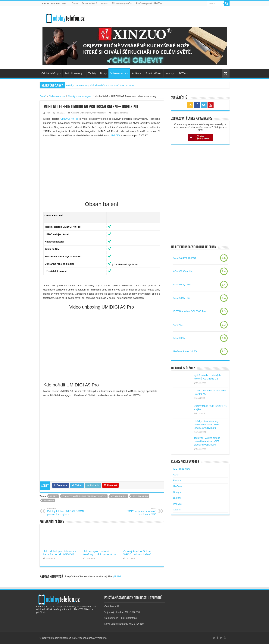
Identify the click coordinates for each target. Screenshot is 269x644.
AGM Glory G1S (182, 285)
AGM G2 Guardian (183, 271)
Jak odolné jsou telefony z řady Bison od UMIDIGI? (60, 553)
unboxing (48, 500)
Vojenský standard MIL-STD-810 (122, 612)
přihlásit (117, 576)
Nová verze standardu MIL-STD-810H (125, 624)
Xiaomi (177, 510)
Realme (177, 480)
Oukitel (177, 498)
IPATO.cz (183, 73)
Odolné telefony (50, 73)
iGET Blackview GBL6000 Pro (189, 311)
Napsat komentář (120, 113)
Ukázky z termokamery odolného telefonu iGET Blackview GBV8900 (101, 85)
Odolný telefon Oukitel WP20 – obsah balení (137, 553)
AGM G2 (178, 325)
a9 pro (53, 496)
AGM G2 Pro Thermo (185, 258)
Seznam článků (89, 3)
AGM (176, 475)
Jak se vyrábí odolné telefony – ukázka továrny (99, 553)
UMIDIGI (116, 135)
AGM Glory (179, 338)
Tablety (92, 73)
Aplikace (137, 73)
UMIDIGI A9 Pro (70, 119)
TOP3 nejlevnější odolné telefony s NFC (137, 512)
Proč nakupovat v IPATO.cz (150, 3)
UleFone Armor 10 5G (185, 351)
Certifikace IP (112, 606)
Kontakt (105, 3)
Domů (43, 96)
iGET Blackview (182, 469)
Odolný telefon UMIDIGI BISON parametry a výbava (66, 512)
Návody (170, 73)
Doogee (177, 492)
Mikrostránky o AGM (122, 3)
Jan (48, 113)
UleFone (178, 486)
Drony (103, 73)
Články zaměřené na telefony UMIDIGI (84, 496)
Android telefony (74, 73)
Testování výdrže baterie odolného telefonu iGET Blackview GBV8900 (207, 441)
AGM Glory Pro (181, 298)
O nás (75, 3)
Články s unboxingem (80, 96)
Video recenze (118, 73)
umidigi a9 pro (140, 496)
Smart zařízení (153, 73)
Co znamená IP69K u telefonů (121, 618)
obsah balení (119, 496)
